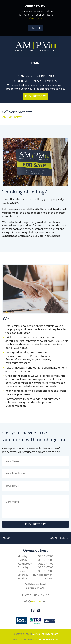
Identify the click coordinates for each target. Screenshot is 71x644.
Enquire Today (35, 96)
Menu (35, 63)
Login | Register (60, 538)
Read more (36, 18)
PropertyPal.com (48, 639)
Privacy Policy (50, 634)
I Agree (36, 28)
